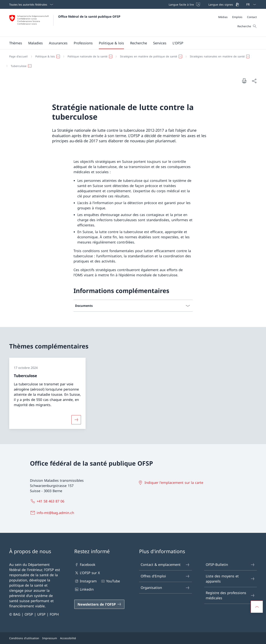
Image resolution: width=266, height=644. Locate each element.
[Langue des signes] (223, 4)
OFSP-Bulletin (230, 565)
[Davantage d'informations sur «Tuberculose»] (76, 420)
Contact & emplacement (165, 565)
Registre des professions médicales (230, 595)
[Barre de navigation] (204, 4)
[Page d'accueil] (18, 56)
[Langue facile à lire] (184, 4)
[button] (16, 43)
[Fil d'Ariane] (131, 61)
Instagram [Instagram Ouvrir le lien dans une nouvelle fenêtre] (85, 581)
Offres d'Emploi (165, 576)
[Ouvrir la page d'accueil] (65, 23)
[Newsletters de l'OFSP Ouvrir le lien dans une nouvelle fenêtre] (99, 604)
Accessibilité (68, 638)
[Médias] (223, 17)
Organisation (165, 588)
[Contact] (252, 17)
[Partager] (254, 81)
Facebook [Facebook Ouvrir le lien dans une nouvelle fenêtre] (85, 565)
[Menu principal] (130, 43)
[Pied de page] (133, 638)
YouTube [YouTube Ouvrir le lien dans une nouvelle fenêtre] (110, 581)
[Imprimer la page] (244, 81)
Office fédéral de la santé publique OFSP (89, 17)
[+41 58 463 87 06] (48, 501)
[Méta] (237, 17)
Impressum (50, 638)
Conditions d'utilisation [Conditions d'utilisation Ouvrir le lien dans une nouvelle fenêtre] (24, 638)
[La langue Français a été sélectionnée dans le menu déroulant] (250, 4)
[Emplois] (237, 17)
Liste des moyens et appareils (230, 579)
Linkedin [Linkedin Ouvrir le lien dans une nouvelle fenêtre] (84, 589)
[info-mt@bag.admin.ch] (53, 513)
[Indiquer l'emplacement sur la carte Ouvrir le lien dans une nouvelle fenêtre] (171, 483)
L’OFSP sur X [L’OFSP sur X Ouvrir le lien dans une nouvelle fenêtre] (87, 573)
